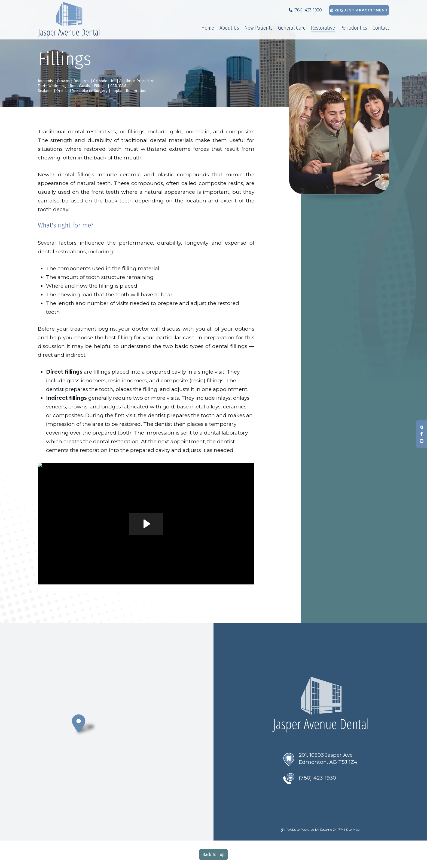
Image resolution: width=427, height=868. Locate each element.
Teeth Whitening (52, 86)
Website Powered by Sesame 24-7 (312, 830)
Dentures (81, 81)
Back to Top (214, 855)
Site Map (353, 829)
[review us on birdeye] (421, 427)
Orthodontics (104, 81)
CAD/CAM (118, 86)
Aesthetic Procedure (137, 81)
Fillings (100, 86)
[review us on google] (421, 441)
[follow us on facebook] (421, 434)
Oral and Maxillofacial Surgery (82, 91)
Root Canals (80, 86)
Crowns (63, 81)
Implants (45, 81)
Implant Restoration (129, 91)
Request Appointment (359, 10)
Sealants (45, 91)
